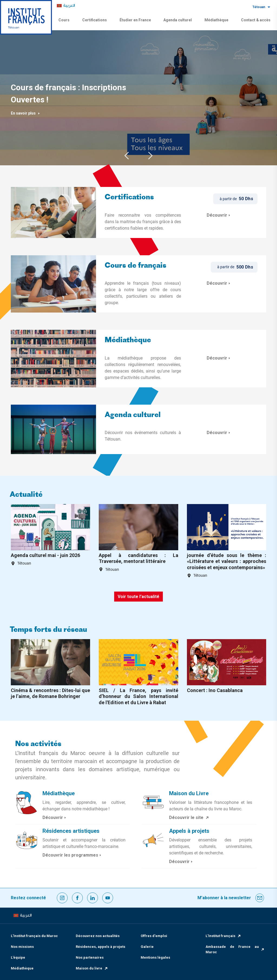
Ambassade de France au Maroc (235, 949)
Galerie (147, 947)
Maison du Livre (189, 793)
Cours (64, 20)
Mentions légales (155, 957)
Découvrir (219, 215)
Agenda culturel (178, 20)
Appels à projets (189, 831)
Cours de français (136, 266)
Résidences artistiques (71, 831)
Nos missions (22, 947)
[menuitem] (66, 6)
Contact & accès (256, 20)
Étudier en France (135, 20)
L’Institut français (223, 936)
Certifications (95, 20)
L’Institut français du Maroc (34, 936)
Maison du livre (92, 968)
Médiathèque (216, 20)
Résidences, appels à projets (100, 947)
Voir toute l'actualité (138, 597)
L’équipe (18, 957)
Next (150, 155)
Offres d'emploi (154, 936)
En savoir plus (25, 113)
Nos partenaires (90, 957)
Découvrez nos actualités (98, 936)
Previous (127, 155)
